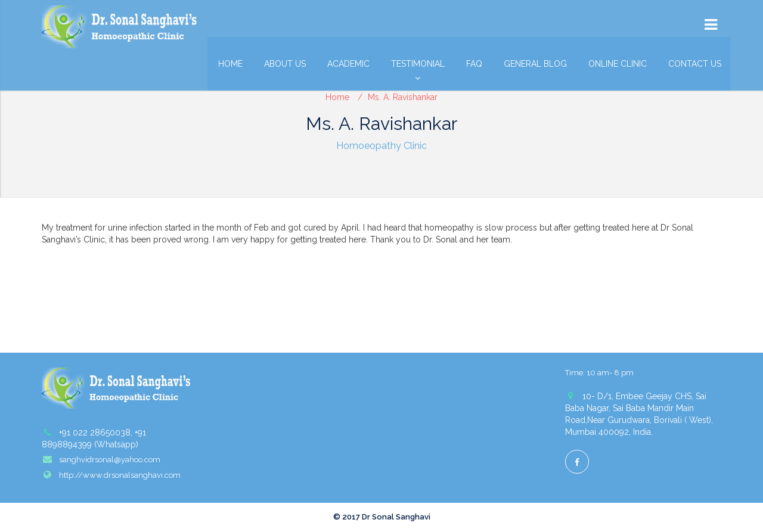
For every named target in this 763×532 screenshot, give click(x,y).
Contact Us (695, 64)
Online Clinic (618, 64)
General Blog (535, 64)
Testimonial (418, 67)
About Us (285, 64)
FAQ (474, 64)
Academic (348, 64)
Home (230, 64)
